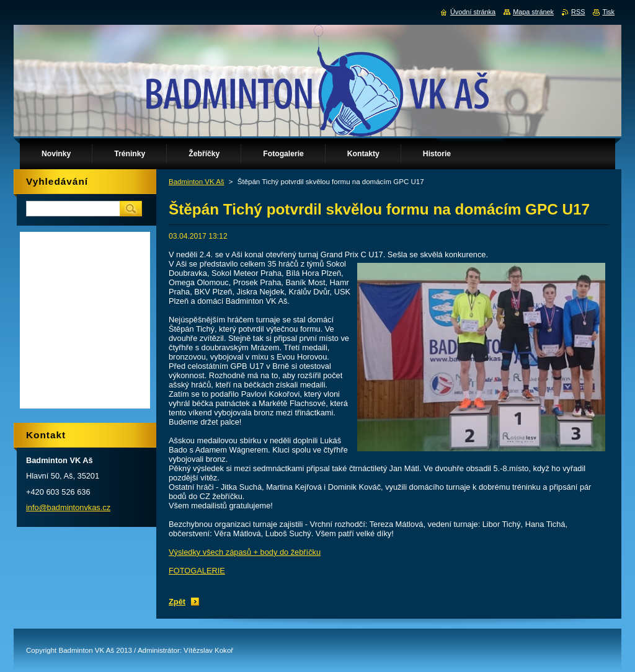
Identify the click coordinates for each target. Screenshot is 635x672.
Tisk (608, 12)
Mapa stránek (533, 12)
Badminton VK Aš (197, 182)
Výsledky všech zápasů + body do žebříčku (245, 552)
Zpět (177, 602)
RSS (578, 12)
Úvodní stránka (473, 12)
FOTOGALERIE (197, 571)
